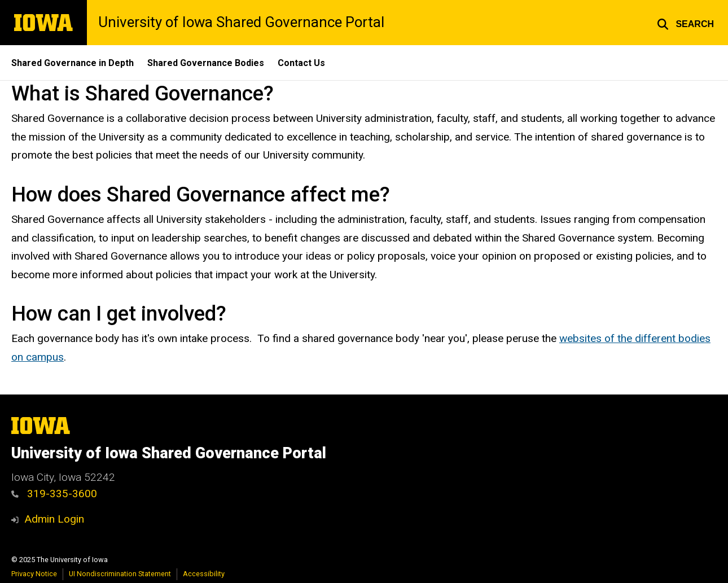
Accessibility (204, 574)
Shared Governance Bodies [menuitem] (206, 63)
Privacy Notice (34, 574)
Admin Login (54, 519)
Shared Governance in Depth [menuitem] (73, 63)
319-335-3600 (54, 494)
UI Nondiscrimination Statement (120, 574)
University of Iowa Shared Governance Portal (241, 23)
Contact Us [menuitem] (301, 63)
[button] (685, 23)
